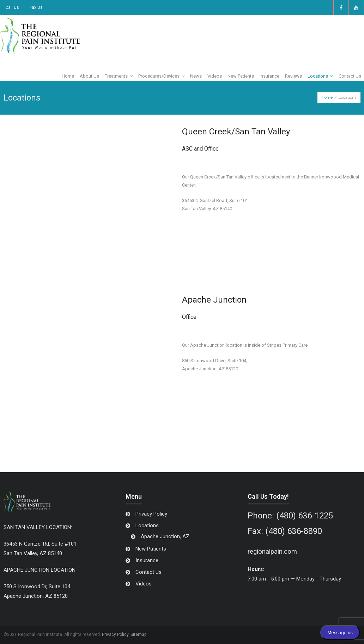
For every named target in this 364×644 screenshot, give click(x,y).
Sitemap (138, 634)
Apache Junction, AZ (165, 536)
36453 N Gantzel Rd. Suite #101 (40, 544)
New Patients (151, 549)
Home (327, 98)
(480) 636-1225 (305, 516)
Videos (144, 584)
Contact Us (148, 572)
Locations (147, 525)
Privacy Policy (151, 514)
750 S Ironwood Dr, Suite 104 (37, 587)
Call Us (12, 7)
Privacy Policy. (116, 634)
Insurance (147, 560)
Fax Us (36, 7)
